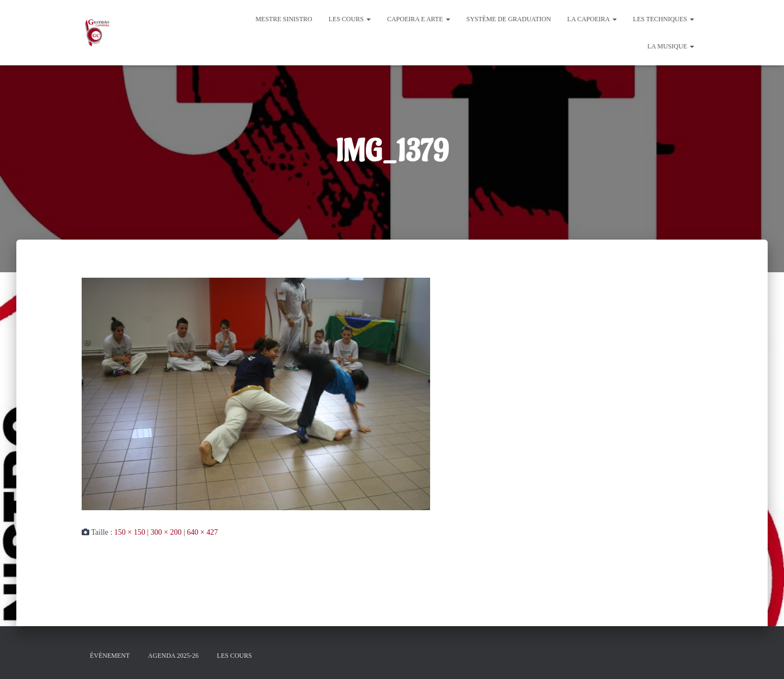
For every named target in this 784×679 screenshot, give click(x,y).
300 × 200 (166, 532)
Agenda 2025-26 (173, 656)
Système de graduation (509, 19)
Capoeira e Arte (419, 19)
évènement (110, 656)
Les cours (350, 19)
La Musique (671, 46)
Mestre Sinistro (284, 19)
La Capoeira (592, 19)
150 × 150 (130, 532)
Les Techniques (664, 19)
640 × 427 (202, 532)
